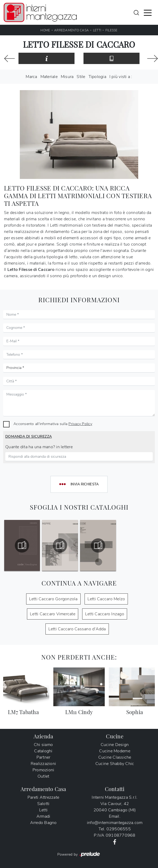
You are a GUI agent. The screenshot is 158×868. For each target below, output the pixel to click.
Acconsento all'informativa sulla (53, 424)
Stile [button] (81, 77)
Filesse (111, 30)
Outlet (43, 776)
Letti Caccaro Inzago (105, 614)
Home (45, 30)
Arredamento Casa (71, 30)
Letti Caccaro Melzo (106, 599)
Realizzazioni (43, 764)
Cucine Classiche (115, 757)
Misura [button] (67, 77)
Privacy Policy (80, 424)
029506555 (119, 829)
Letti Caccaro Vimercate (53, 614)
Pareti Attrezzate (43, 797)
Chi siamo (43, 745)
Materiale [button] (49, 77)
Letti (97, 30)
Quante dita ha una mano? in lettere (39, 447)
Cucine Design (115, 745)
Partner (43, 757)
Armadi (43, 816)
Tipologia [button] (97, 77)
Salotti (43, 804)
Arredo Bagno (43, 823)
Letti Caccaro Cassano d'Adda (77, 629)
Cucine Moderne (115, 751)
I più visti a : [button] (121, 77)
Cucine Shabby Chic (115, 764)
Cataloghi (43, 751)
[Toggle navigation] (148, 12)
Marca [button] (31, 77)
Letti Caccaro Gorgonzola (53, 599)
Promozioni (43, 770)
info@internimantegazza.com (115, 823)
